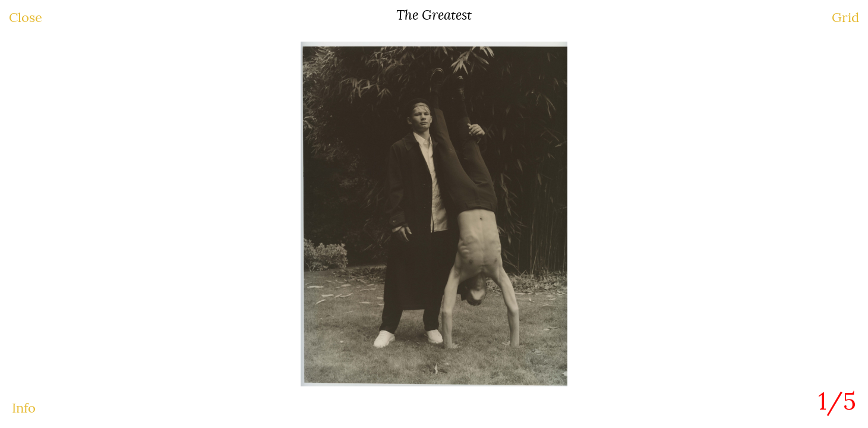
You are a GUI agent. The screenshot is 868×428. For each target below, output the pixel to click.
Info (24, 408)
